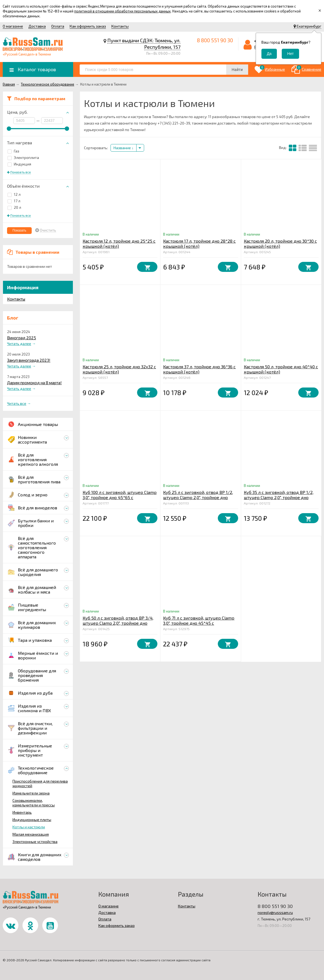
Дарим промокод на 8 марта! (34, 383)
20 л (14, 207)
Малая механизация (31, 834)
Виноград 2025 (22, 338)
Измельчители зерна (31, 793)
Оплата (58, 26)
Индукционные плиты (32, 820)
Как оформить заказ (88, 26)
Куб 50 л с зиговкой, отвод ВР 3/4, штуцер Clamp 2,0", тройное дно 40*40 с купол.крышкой (118, 623)
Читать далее (19, 344)
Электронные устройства (35, 841)
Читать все (17, 403)
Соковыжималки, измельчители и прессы (34, 803)
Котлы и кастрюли (29, 827)
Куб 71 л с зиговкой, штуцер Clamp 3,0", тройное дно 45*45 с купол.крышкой (199, 623)
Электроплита (23, 157)
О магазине (13, 26)
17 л (14, 201)
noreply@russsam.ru (275, 912)
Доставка (37, 26)
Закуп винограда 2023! (29, 360)
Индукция (19, 164)
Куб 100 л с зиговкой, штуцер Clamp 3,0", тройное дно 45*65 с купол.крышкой (120, 497)
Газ (13, 151)
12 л (14, 194)
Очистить (48, 230)
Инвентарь (22, 812)
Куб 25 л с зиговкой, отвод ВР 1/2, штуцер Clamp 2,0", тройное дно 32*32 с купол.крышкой (198, 497)
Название (124, 148)
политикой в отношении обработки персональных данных (122, 11)
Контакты (120, 26)
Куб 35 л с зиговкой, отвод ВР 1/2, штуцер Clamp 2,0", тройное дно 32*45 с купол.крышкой (279, 497)
